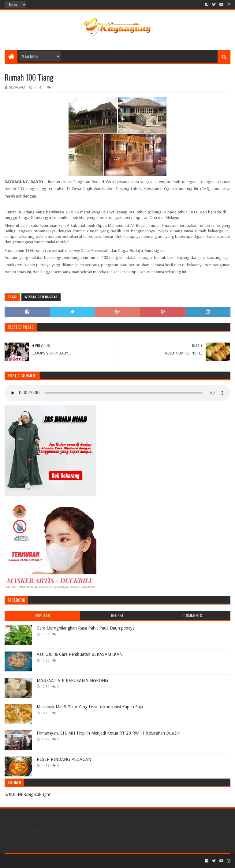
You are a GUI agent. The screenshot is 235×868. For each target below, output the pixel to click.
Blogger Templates (74, 861)
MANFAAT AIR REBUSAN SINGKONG (72, 681)
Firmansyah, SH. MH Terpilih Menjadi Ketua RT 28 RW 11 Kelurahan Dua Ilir (108, 733)
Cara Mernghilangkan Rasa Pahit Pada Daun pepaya (86, 628)
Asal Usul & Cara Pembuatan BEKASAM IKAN (80, 654)
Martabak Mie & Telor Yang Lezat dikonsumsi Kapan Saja (90, 707)
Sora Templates (39, 861)
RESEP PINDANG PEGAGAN (64, 759)
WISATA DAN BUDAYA (41, 297)
